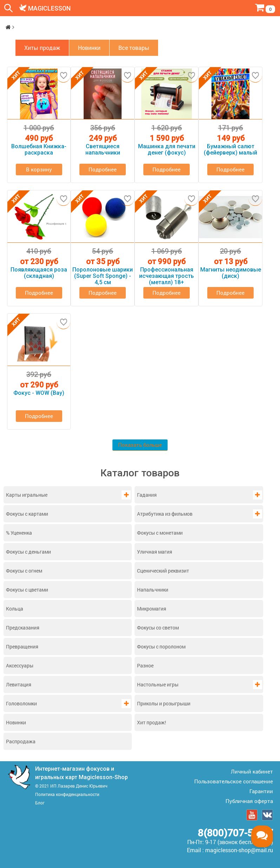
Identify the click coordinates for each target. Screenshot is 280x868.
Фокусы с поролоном (161, 646)
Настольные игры (158, 684)
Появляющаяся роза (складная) (39, 273)
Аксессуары (20, 665)
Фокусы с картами (27, 513)
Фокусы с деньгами (28, 551)
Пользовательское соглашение (234, 781)
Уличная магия (155, 551)
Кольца (15, 608)
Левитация (19, 684)
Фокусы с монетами (160, 532)
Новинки (16, 722)
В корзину (39, 169)
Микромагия (152, 608)
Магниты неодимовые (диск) (231, 273)
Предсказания (23, 627)
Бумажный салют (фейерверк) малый (230, 150)
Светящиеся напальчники (103, 150)
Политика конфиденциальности (67, 794)
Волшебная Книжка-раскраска (39, 150)
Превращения (22, 646)
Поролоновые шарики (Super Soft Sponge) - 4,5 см (103, 276)
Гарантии (261, 791)
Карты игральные (27, 494)
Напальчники (153, 589)
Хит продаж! (152, 722)
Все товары (134, 48)
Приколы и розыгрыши (164, 703)
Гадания (147, 494)
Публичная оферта (249, 801)
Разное (145, 665)
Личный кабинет (252, 771)
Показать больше (140, 445)
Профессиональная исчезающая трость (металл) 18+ (167, 276)
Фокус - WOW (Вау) (39, 393)
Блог (40, 802)
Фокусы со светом (158, 627)
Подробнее (103, 169)
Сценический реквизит (163, 570)
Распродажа (21, 741)
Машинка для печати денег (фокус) (167, 150)
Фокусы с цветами (27, 589)
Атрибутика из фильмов (165, 513)
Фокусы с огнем (24, 570)
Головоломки (21, 703)
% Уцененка (19, 532)
